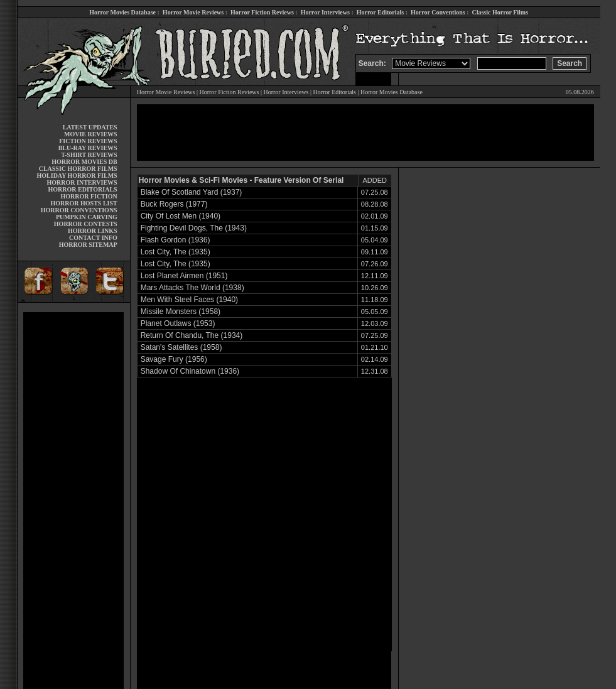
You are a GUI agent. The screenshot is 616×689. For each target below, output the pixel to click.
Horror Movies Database (122, 12)
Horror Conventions (438, 12)
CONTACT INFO (93, 238)
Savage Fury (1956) (174, 359)
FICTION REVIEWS (88, 141)
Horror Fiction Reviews (262, 12)
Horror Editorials (380, 12)
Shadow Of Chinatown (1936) (190, 371)
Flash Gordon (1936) (176, 240)
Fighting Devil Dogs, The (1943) (194, 228)
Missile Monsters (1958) (181, 312)
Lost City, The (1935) (176, 252)
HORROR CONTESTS (86, 224)
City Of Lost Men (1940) (181, 216)
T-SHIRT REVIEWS (89, 155)
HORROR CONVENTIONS (79, 210)
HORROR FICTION (89, 196)
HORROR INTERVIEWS (82, 182)
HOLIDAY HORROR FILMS (77, 176)
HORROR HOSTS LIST (84, 203)
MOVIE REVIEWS (91, 134)
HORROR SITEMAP (88, 245)
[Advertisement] (73, 501)
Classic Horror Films (500, 12)
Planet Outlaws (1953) (178, 323)
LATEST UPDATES (90, 127)
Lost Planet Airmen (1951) (184, 276)
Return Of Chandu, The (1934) (192, 335)
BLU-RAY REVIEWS (88, 148)
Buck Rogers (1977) (174, 204)
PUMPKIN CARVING (87, 217)
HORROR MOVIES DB (84, 162)
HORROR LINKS (93, 231)
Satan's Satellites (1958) (181, 347)
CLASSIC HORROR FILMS (78, 169)
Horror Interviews (325, 12)
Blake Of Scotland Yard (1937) (192, 192)
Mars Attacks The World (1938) (192, 288)
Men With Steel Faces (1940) (189, 300)
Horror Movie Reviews (193, 12)
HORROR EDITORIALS (83, 189)
